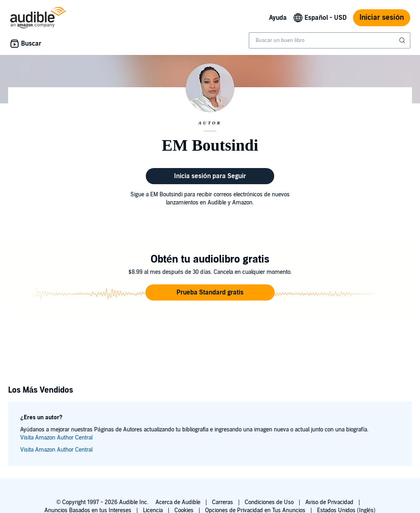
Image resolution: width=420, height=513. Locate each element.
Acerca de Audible (178, 502)
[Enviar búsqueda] (403, 40)
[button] (210, 292)
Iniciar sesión (382, 18)
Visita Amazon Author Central (56, 438)
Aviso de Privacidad (329, 502)
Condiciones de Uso (269, 502)
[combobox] (330, 40)
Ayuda (278, 18)
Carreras (223, 502)
